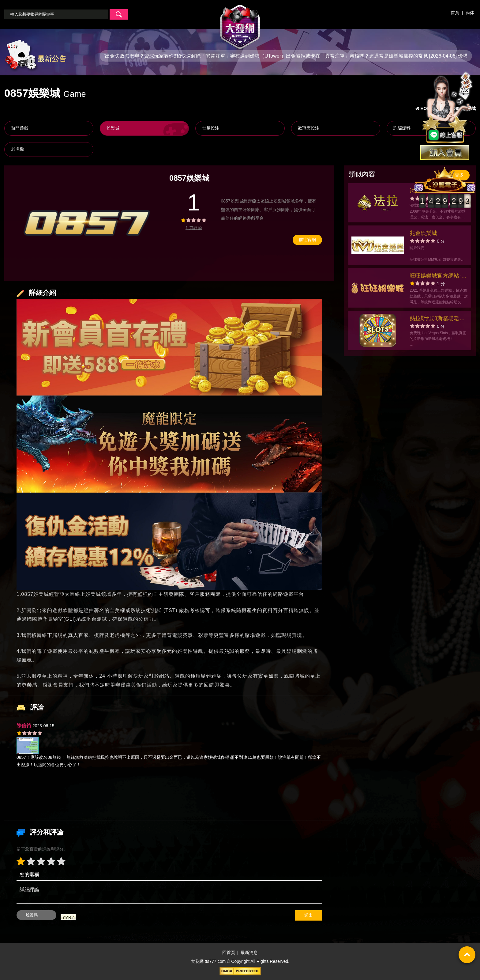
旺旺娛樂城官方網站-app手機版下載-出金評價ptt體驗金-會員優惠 (437, 276)
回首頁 (229, 952)
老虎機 (17, 149)
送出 (309, 915)
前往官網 (307, 240)
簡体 (470, 13)
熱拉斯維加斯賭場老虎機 (437, 319)
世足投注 (211, 128)
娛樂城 (113, 128)
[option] (85, 223)
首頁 (455, 13)
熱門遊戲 (20, 128)
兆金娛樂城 (423, 233)
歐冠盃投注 (309, 128)
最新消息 (249, 952)
